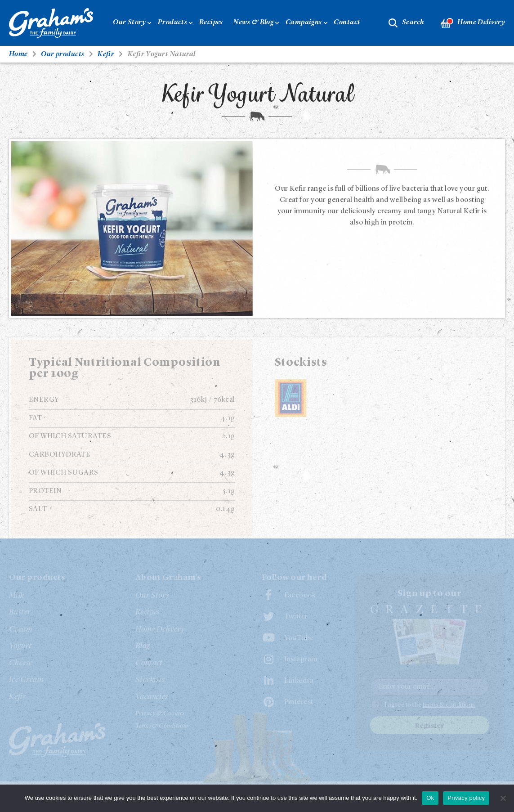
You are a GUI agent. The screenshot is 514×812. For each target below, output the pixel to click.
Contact (347, 22)
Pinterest (299, 702)
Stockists (150, 680)
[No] (503, 798)
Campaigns (304, 22)
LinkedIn (299, 681)
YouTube (299, 638)
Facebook (300, 596)
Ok (430, 798)
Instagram (301, 659)
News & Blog (253, 22)
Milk (17, 596)
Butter (20, 612)
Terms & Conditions (162, 726)
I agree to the (430, 705)
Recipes (211, 22)
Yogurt (20, 646)
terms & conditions (449, 705)
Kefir (18, 697)
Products (173, 22)
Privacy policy (466, 798)
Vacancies (152, 697)
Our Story (129, 22)
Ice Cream (26, 680)
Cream (21, 629)
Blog (143, 646)
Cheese (21, 663)
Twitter (296, 617)
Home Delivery (473, 23)
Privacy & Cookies (160, 713)
